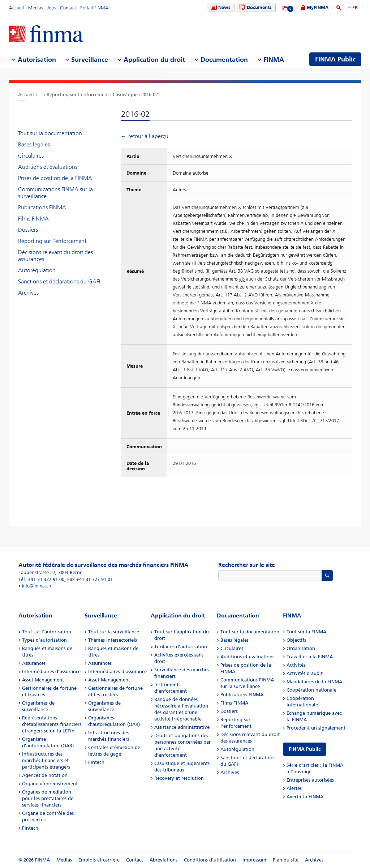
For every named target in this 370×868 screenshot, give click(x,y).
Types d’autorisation (44, 640)
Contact (68, 8)
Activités (296, 665)
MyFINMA (318, 7)
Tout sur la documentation (50, 133)
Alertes (294, 788)
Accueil (16, 8)
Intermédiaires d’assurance (51, 672)
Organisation (301, 648)
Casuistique (125, 95)
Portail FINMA (94, 8)
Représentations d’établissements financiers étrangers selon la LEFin (52, 724)
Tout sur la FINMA (306, 632)
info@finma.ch (36, 586)
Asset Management (43, 680)
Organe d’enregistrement (50, 784)
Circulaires (31, 156)
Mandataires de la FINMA (314, 682)
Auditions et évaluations (48, 167)
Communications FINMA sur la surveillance (55, 193)
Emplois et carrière (99, 860)
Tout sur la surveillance (114, 632)
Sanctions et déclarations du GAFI (59, 281)
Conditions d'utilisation (210, 860)
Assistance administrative (182, 727)
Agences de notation (45, 775)
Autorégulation (37, 270)
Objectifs (296, 640)
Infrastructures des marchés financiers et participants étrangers (46, 760)
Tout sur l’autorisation (47, 632)
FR (355, 7)
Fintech (30, 828)
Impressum (254, 860)
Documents (255, 7)
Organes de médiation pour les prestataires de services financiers (48, 798)
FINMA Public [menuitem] (335, 59)
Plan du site (286, 860)
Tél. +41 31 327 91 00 (41, 579)
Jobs (51, 8)
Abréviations (164, 860)
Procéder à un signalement (316, 728)
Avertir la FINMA (305, 797)
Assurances (34, 663)
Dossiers (28, 230)
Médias (36, 8)
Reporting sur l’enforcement (78, 95)
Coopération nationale (311, 690)
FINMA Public (305, 749)
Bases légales (34, 144)
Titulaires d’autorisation (181, 647)
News (220, 7)
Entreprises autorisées (310, 780)
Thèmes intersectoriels (113, 640)
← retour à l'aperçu (145, 136)
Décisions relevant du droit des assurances (55, 256)
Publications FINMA (42, 207)
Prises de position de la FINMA (55, 178)
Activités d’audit (305, 673)
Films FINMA (33, 219)
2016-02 (150, 95)
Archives (28, 293)
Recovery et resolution (179, 778)
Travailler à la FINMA (310, 657)
